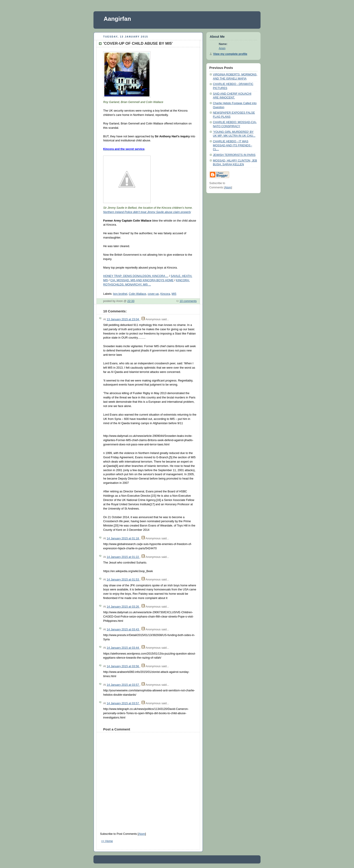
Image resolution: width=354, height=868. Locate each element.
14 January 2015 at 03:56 (123, 666)
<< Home (107, 841)
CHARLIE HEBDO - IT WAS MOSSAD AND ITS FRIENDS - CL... (233, 145)
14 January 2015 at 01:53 (123, 580)
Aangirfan (117, 19)
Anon (222, 48)
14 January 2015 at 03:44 (123, 648)
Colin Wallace (138, 294)
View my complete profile (230, 54)
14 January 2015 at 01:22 (123, 557)
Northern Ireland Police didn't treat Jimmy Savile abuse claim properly (147, 212)
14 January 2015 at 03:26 (123, 607)
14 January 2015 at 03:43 (123, 629)
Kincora (165, 294)
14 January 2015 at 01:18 (123, 538)
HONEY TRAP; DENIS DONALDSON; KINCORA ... (136, 276)
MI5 (174, 294)
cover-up (153, 294)
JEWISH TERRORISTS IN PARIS (234, 155)
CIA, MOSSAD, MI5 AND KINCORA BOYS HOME (142, 280)
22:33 (131, 301)
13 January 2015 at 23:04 (123, 319)
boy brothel (120, 294)
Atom (142, 834)
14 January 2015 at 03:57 (123, 685)
